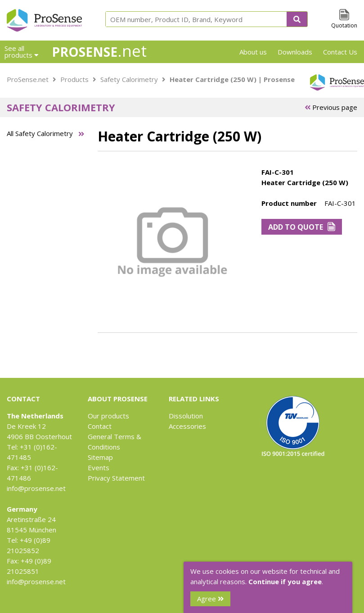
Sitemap (100, 457)
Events (99, 468)
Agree (210, 599)
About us (253, 52)
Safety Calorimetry (129, 79)
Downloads (295, 52)
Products (74, 79)
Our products (108, 416)
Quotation (344, 25)
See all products (21, 52)
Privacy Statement (116, 478)
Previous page (331, 107)
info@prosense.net (36, 488)
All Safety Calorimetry (40, 133)
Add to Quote (302, 227)
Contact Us (340, 52)
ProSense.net (28, 79)
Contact (100, 426)
